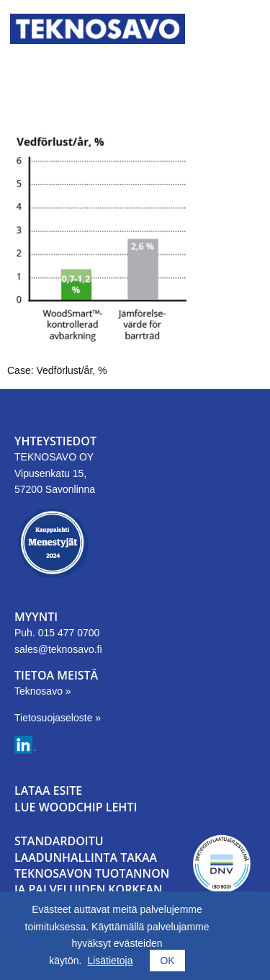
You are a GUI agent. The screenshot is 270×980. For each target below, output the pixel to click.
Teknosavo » (43, 691)
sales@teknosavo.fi (58, 649)
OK (167, 961)
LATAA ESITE (48, 790)
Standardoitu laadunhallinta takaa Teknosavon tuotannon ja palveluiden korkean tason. (92, 873)
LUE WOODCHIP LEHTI (76, 807)
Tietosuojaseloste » (58, 718)
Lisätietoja (110, 961)
